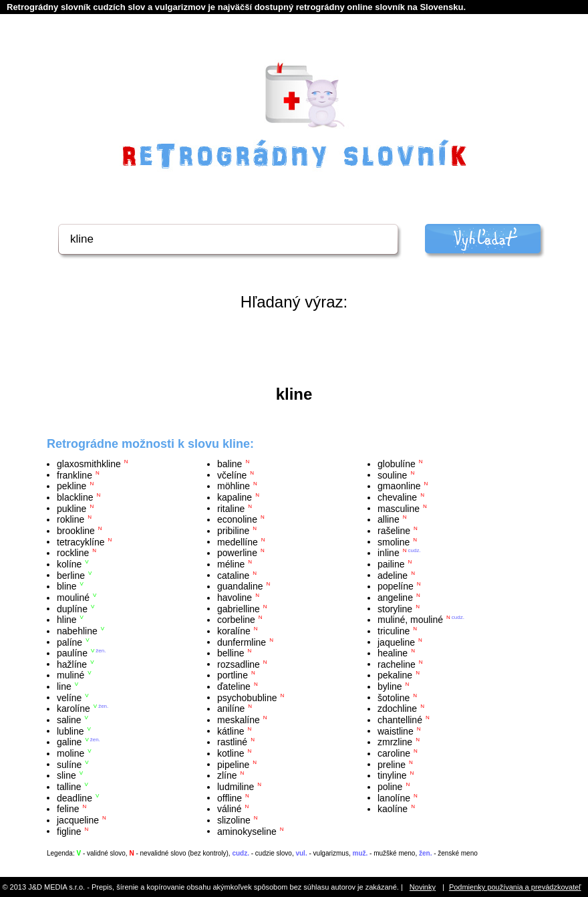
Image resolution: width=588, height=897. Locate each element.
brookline (76, 531)
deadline (75, 797)
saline (69, 720)
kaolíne (393, 809)
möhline (234, 486)
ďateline (234, 686)
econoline (237, 519)
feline (68, 809)
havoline (235, 598)
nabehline (77, 631)
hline (67, 620)
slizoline (234, 820)
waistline (396, 731)
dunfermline (242, 642)
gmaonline (399, 486)
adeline (393, 575)
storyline (395, 608)
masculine (399, 508)
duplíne (72, 608)
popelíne (396, 586)
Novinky (423, 887)
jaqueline (396, 642)
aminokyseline (247, 831)
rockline (73, 553)
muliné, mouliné (410, 620)
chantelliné (400, 720)
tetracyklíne (81, 541)
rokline (70, 519)
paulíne (72, 653)
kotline (231, 753)
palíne (69, 642)
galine (69, 742)
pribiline (233, 531)
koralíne (234, 631)
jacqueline (78, 820)
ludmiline (236, 787)
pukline (71, 508)
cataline (233, 575)
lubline (70, 731)
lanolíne (394, 797)
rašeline (394, 531)
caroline (394, 753)
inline (389, 553)
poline (390, 787)
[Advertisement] (294, 348)
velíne (69, 697)
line (64, 686)
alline (389, 519)
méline (231, 564)
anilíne (231, 709)
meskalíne (239, 720)
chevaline (397, 497)
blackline (75, 497)
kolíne (69, 564)
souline (392, 475)
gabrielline (239, 608)
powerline (237, 553)
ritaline (231, 508)
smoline (394, 541)
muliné (70, 675)
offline (230, 797)
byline (390, 686)
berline (71, 575)
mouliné (73, 598)
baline (230, 464)
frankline (75, 475)
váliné (230, 809)
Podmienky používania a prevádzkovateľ (515, 887)
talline (69, 787)
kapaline (235, 497)
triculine (394, 631)
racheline (397, 664)
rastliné (232, 742)
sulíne (69, 764)
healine (393, 653)
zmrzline (395, 742)
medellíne (238, 541)
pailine (391, 564)
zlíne (227, 775)
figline (69, 831)
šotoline (394, 697)
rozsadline (239, 664)
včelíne (232, 475)
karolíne (73, 709)
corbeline (236, 620)
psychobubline (247, 697)
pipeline (233, 764)
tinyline (392, 775)
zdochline (397, 709)
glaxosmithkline (89, 464)
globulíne (397, 464)
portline (233, 675)
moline (70, 753)
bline (67, 586)
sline (66, 775)
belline (231, 653)
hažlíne (72, 664)
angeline (395, 598)
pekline (71, 486)
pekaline (395, 675)
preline (392, 764)
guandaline (240, 586)
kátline (231, 731)
